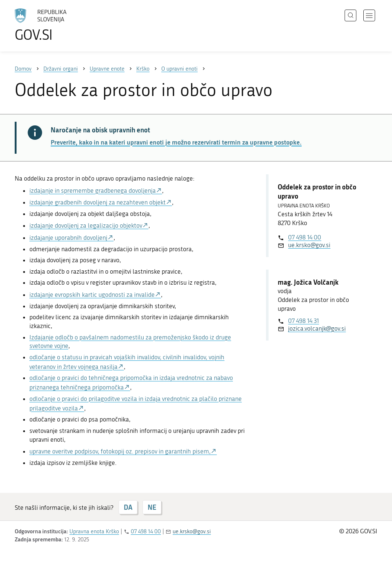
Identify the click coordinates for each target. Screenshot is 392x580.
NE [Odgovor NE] (152, 507)
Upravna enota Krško (94, 531)
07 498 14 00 (305, 237)
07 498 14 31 (303, 321)
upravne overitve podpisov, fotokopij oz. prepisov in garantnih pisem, (120, 451)
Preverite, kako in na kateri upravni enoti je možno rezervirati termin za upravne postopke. (176, 142)
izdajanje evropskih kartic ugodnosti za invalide (92, 295)
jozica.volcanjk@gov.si (317, 328)
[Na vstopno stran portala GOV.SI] (61, 25)
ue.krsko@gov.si (309, 245)
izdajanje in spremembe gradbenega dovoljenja (93, 191)
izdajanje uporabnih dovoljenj (68, 238)
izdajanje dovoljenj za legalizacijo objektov (86, 225)
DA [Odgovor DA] (128, 507)
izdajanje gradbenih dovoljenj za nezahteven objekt (98, 202)
